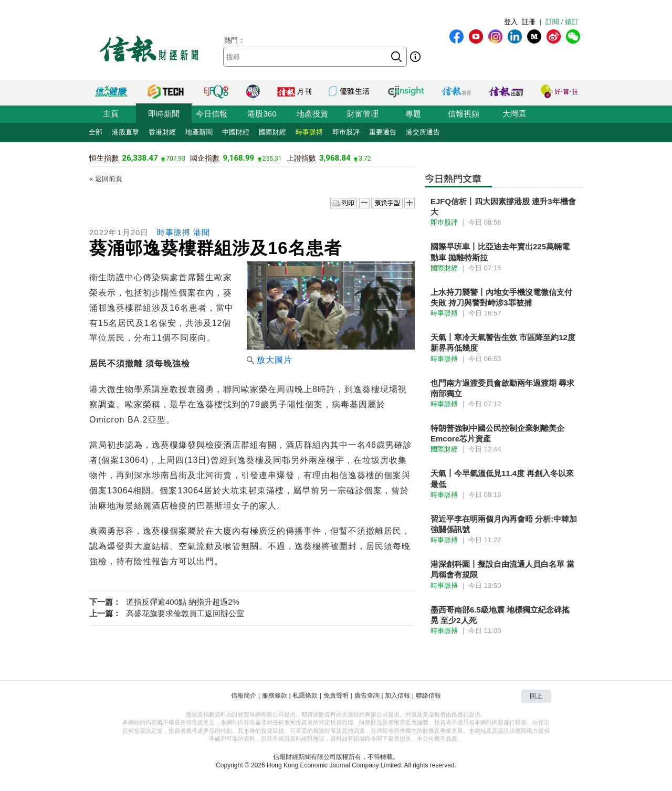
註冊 (529, 22)
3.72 (365, 159)
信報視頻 (464, 114)
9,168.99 (239, 158)
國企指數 (205, 158)
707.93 (176, 159)
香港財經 (162, 132)
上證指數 (301, 158)
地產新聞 (199, 132)
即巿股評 (346, 132)
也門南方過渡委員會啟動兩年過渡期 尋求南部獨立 (502, 388)
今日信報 (212, 114)
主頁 (111, 114)
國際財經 (272, 132)
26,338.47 (140, 158)
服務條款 (275, 695)
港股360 (262, 114)
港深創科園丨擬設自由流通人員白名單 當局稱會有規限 (502, 569)
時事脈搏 (309, 132)
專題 (413, 114)
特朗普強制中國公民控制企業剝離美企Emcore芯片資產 (497, 433)
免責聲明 (336, 695)
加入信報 (397, 695)
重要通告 (383, 132)
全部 (96, 132)
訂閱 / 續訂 (562, 22)
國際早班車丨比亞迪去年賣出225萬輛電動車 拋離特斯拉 (500, 252)
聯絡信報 (428, 695)
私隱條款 (305, 695)
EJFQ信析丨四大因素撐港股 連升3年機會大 (503, 207)
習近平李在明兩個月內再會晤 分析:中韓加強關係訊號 (504, 524)
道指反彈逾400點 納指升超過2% (183, 602)
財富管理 (363, 114)
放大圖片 (270, 360)
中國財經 (236, 132)
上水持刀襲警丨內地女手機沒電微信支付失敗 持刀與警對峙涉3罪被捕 (501, 297)
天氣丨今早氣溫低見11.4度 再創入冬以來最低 (502, 478)
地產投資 (312, 114)
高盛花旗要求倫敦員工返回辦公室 (185, 613)
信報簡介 (244, 695)
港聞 (202, 232)
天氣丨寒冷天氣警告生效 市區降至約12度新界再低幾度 (503, 342)
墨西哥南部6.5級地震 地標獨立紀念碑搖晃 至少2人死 (500, 615)
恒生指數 (104, 158)
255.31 (272, 159)
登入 (511, 22)
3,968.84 (335, 158)
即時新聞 (164, 114)
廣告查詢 (367, 695)
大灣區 (514, 114)
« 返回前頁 (106, 179)
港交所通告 (423, 132)
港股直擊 (125, 132)
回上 (536, 696)
